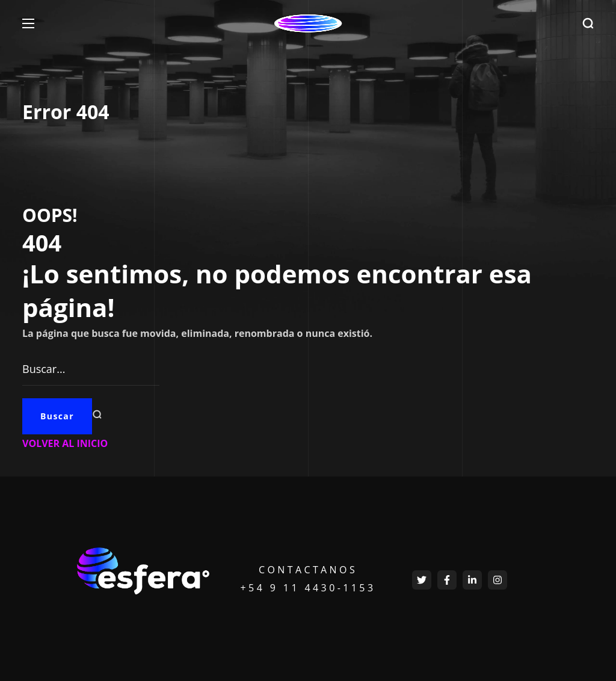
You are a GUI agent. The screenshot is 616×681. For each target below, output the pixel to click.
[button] (588, 24)
